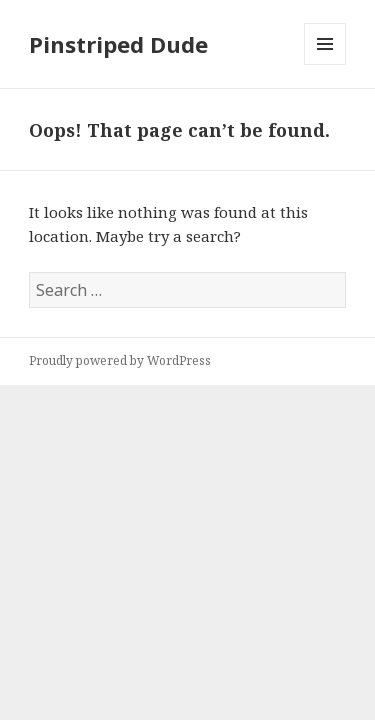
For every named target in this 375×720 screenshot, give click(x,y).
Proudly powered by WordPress (120, 360)
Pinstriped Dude (118, 44)
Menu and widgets (325, 64)
